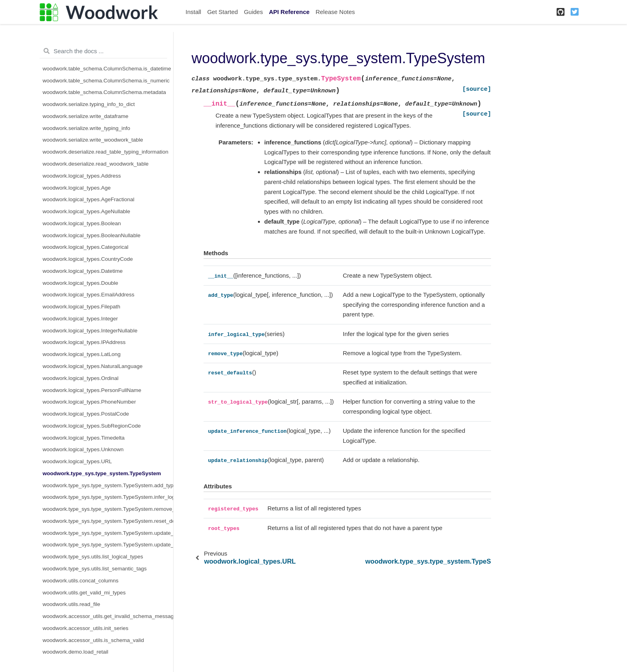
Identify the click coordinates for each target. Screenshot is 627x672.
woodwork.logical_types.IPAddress (84, 342)
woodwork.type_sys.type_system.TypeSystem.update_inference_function (108, 533)
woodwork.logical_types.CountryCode (88, 259)
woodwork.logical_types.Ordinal (81, 378)
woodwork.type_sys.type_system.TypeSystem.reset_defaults (108, 521)
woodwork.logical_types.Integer (80, 319)
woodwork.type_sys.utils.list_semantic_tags (95, 569)
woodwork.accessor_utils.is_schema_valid (94, 640)
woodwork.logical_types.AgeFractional (89, 199)
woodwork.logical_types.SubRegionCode (92, 426)
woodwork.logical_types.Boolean (82, 223)
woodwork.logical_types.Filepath (82, 307)
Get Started (223, 12)
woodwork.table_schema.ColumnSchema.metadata (104, 92)
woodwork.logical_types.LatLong (82, 354)
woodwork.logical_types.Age (77, 188)
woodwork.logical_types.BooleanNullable (92, 235)
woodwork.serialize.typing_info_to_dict (89, 104)
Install (193, 12)
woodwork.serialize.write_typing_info (87, 128)
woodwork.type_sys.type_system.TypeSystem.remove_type (108, 509)
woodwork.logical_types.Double (81, 283)
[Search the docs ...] (103, 51)
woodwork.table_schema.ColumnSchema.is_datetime (107, 69)
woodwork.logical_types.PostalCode (86, 414)
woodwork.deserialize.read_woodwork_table (96, 164)
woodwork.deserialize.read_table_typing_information (106, 152)
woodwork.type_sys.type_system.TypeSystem (102, 473)
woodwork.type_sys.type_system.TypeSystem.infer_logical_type (108, 497)
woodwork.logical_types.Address (82, 176)
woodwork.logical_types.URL (77, 461)
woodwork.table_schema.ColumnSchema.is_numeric (106, 81)
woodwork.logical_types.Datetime (83, 271)
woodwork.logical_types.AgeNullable (87, 211)
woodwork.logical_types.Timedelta (84, 438)
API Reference (289, 12)
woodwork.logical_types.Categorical (86, 247)
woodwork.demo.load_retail (76, 652)
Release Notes (335, 12)
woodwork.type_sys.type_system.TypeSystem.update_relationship (108, 545)
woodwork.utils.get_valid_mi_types (84, 593)
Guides (254, 12)
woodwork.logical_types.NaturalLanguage (93, 366)
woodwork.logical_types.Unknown (83, 449)
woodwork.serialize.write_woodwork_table (93, 140)
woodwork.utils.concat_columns (81, 581)
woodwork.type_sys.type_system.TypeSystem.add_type (108, 485)
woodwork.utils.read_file (72, 604)
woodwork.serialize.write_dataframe (86, 116)
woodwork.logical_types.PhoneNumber (89, 402)
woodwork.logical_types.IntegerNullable (90, 331)
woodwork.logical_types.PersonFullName (92, 390)
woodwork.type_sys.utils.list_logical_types (93, 557)
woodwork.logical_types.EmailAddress (89, 295)
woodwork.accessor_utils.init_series (86, 628)
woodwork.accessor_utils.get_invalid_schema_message (108, 616)
